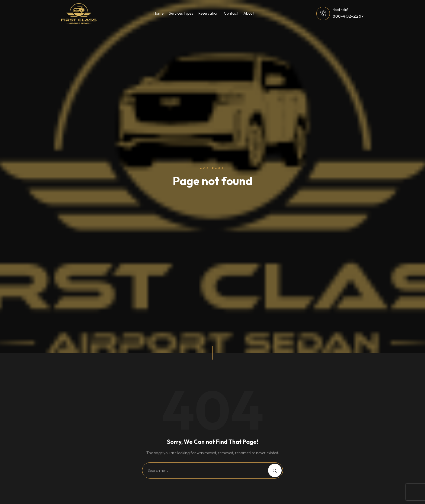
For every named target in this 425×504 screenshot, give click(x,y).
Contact (231, 13)
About (249, 13)
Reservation (208, 13)
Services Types (181, 13)
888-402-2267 (348, 16)
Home (158, 13)
